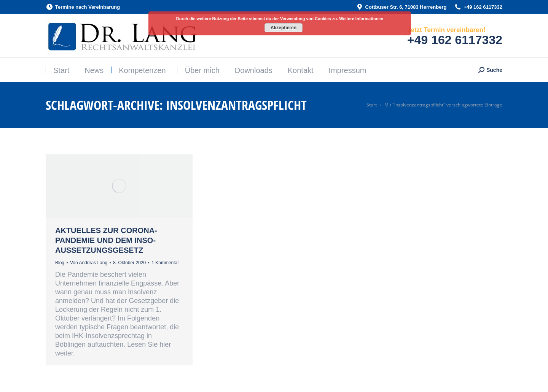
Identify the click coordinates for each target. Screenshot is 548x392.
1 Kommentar (165, 263)
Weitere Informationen (361, 19)
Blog (60, 263)
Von (89, 263)
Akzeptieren (284, 28)
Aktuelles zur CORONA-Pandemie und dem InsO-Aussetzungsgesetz (106, 240)
